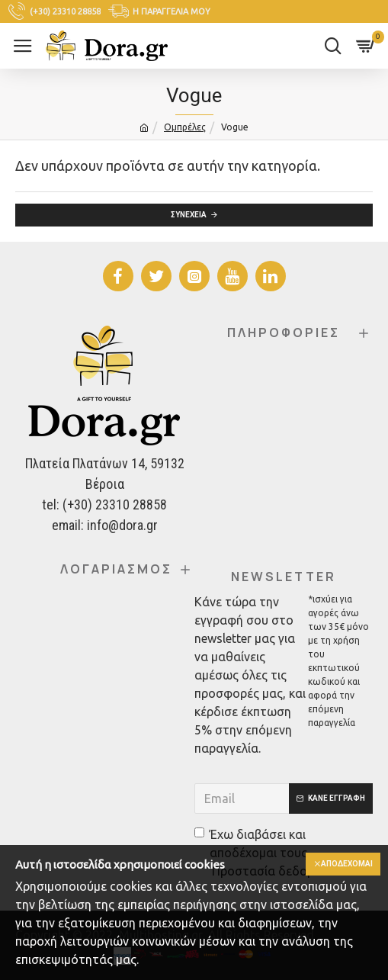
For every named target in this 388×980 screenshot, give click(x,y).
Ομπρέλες (185, 127)
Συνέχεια (189, 215)
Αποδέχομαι (347, 864)
